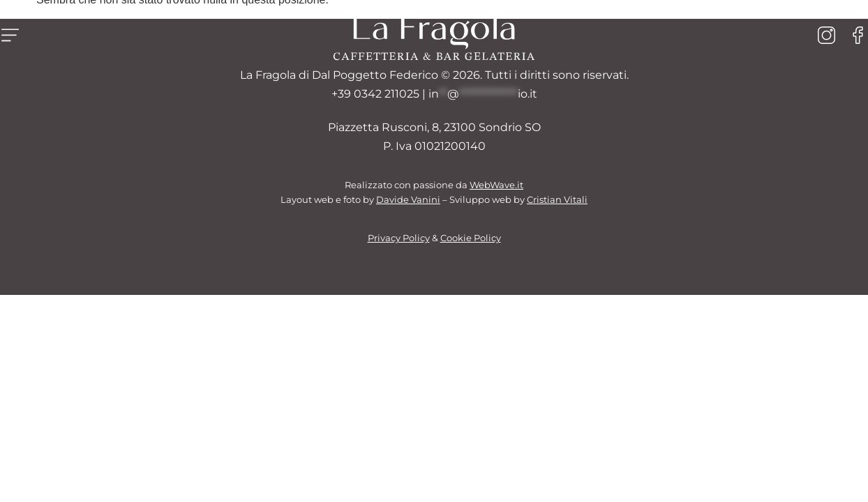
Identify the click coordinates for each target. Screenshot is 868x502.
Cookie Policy (471, 238)
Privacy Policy (399, 238)
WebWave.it (496, 185)
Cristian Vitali (557, 200)
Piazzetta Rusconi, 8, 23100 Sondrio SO (434, 127)
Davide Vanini (408, 200)
